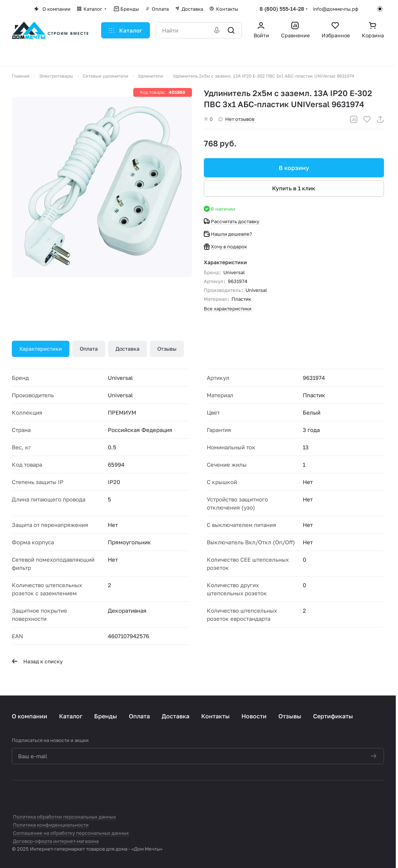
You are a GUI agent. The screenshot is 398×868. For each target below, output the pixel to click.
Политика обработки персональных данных (64, 817)
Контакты (215, 716)
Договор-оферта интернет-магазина (56, 841)
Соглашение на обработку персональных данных (71, 833)
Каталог (71, 716)
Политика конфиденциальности (51, 825)
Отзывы (167, 349)
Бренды (106, 716)
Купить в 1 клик (294, 188)
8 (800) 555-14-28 (282, 9)
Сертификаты (333, 716)
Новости (254, 716)
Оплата (89, 349)
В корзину (294, 168)
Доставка (128, 349)
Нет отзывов (236, 119)
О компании (30, 716)
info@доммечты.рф (336, 9)
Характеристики (41, 349)
